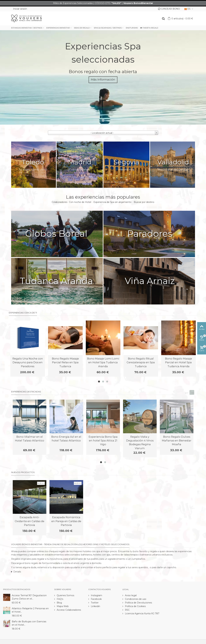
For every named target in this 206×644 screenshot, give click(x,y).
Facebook (96, 599)
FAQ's (60, 599)
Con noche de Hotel (80, 202)
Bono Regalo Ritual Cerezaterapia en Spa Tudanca (141, 362)
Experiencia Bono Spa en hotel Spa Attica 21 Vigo (103, 441)
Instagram (96, 595)
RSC (127, 610)
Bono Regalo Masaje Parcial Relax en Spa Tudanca (65, 362)
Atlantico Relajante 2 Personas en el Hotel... (30, 610)
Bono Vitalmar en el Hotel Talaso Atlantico (30, 439)
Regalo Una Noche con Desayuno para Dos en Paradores (28, 362)
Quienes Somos (65, 595)
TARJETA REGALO (149, 28)
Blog (59, 603)
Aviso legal (130, 595)
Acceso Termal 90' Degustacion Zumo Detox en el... (29, 597)
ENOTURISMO (132, 28)
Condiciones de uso (135, 599)
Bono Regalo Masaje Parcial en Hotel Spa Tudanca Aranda (179, 362)
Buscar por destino (144, 202)
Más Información (103, 79)
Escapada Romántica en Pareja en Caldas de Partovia (66, 521)
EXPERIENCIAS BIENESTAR (58, 28)
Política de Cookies (135, 606)
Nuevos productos (23, 472)
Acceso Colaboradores (69, 610)
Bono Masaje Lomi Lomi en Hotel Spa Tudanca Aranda (103, 362)
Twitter (94, 603)
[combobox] (103, 133)
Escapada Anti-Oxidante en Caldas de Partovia (30, 521)
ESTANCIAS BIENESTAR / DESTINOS (27, 28)
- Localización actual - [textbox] (102, 133)
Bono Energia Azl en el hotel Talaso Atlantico (66, 439)
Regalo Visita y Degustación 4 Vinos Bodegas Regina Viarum (140, 442)
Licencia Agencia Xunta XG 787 (142, 613)
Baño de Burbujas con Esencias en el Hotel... (29, 623)
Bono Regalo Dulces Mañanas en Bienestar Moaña (177, 441)
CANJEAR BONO (169, 9)
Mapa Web (62, 606)
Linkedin (95, 606)
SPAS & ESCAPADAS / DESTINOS (108, 28)
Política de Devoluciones (138, 603)
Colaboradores (59, 202)
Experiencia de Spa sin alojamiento (112, 202)
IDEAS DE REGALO (82, 28)
